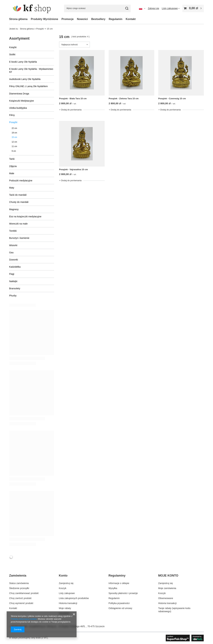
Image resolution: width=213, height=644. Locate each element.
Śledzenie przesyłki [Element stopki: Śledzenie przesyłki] (19, 588)
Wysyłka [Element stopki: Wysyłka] (113, 588)
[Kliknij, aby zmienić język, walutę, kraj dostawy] (142, 8)
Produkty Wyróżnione (44, 19)
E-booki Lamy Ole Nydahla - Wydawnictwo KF (31, 70)
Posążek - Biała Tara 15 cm (73, 99)
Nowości (82, 19)
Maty (12, 188)
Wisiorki (13, 245)
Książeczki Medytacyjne (22, 101)
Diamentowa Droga (19, 94)
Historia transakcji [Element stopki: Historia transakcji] (68, 603)
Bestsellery (98, 19)
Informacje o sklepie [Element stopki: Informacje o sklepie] (119, 583)
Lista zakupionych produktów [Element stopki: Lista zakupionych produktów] (74, 598)
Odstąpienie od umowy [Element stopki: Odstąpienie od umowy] (120, 608)
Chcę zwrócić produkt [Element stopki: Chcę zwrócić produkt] (20, 598)
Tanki (12, 159)
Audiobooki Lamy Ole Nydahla (25, 79)
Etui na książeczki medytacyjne (25, 216)
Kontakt (131, 19)
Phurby (13, 296)
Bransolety (15, 288)
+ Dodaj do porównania (70, 110)
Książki (13, 47)
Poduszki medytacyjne (21, 181)
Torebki (13, 231)
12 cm (14, 142)
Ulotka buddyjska (18, 108)
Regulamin (116, 19)
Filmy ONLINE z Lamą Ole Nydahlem (28, 86)
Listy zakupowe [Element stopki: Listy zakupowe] (67, 593)
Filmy (12, 115)
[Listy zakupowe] (171, 8)
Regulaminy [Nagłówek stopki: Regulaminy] (117, 576)
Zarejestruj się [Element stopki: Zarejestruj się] (66, 583)
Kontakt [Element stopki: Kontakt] (13, 608)
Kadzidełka (15, 267)
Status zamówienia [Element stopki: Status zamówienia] (19, 583)
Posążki (40, 29)
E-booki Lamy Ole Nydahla (23, 62)
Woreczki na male (18, 224)
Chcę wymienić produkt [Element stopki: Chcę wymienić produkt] (21, 603)
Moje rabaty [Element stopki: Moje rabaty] (65, 608)
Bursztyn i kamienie (19, 238)
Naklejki (13, 281)
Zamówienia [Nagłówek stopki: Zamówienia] (18, 576)
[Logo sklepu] (32, 8)
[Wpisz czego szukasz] (97, 8)
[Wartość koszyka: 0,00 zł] (193, 8)
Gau (11, 252)
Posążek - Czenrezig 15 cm (172, 99)
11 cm (14, 146)
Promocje (67, 19)
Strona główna (18, 19)
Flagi (12, 274)
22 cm (14, 128)
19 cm (14, 133)
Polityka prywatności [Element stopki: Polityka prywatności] (119, 603)
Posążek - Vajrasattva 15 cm (73, 169)
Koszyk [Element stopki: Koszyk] (63, 588)
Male (12, 173)
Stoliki (12, 54)
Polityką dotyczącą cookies (24, 619)
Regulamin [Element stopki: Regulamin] (114, 598)
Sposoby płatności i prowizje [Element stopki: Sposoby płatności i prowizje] (123, 593)
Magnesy (14, 209)
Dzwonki (14, 260)
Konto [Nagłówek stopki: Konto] (63, 576)
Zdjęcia (13, 166)
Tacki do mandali (18, 195)
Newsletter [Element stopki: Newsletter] (64, 613)
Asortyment (19, 38)
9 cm (14, 151)
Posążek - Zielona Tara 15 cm (124, 99)
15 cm (14, 137)
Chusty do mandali (19, 202)
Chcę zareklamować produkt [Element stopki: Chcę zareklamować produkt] (24, 593)
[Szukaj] (127, 8)
